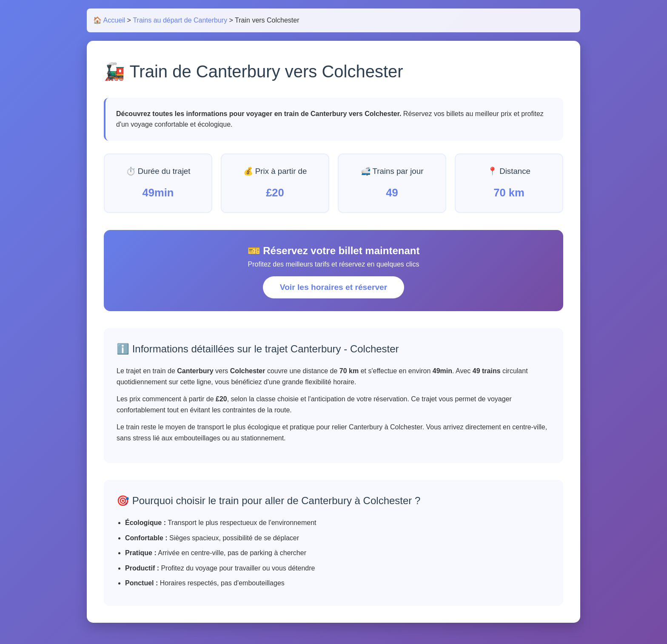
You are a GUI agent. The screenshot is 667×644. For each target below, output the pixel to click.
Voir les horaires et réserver (333, 287)
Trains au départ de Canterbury (180, 20)
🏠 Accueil (109, 20)
